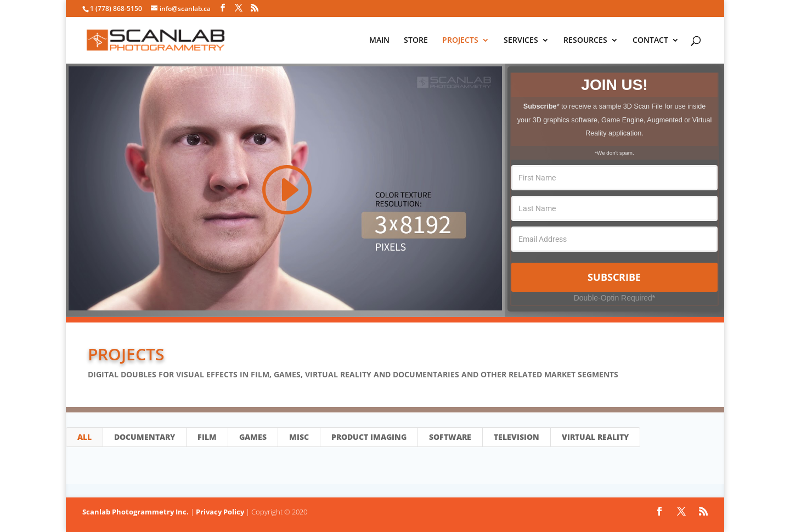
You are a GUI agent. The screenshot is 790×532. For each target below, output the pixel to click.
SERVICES (521, 41)
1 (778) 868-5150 (116, 9)
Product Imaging (369, 437)
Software (450, 437)
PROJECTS (460, 41)
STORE (416, 41)
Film (207, 437)
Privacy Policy (220, 512)
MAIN (379, 41)
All (84, 437)
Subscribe (614, 277)
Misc (299, 437)
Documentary (145, 437)
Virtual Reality (595, 437)
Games (253, 437)
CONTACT (650, 41)
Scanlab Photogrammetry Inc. (136, 512)
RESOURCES (585, 41)
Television (517, 437)
